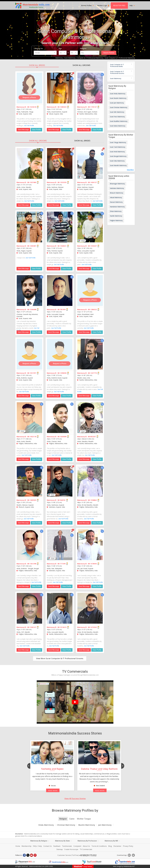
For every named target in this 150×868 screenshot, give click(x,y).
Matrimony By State (63, 841)
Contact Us (48, 846)
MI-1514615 (62, 627)
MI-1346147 (32, 627)
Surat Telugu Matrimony (118, 142)
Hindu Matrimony (46, 825)
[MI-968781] (60, 481)
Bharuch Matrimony (117, 193)
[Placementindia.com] (25, 862)
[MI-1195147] (90, 88)
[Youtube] (31, 855)
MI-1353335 (62, 182)
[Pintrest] (35, 855)
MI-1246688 (32, 310)
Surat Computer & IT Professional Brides (117, 65)
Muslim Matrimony (87, 825)
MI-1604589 (62, 437)
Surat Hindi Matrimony (117, 152)
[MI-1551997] (29, 354)
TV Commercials (86, 849)
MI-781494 (62, 310)
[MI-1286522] (90, 291)
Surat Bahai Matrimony (118, 126)
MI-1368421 (62, 246)
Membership (26, 846)
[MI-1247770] (90, 354)
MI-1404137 (92, 182)
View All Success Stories (75, 799)
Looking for (38, 49)
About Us (86, 846)
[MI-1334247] (90, 227)
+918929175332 (88, 855)
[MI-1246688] (29, 291)
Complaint (77, 846)
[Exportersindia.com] (125, 862)
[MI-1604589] (60, 418)
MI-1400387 (32, 246)
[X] (28, 855)
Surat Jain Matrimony (117, 103)
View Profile (36, 130)
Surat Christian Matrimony (119, 107)
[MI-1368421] (60, 227)
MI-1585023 (62, 107)
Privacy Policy (128, 846)
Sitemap (60, 849)
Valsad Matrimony (116, 197)
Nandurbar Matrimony (117, 207)
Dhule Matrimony (116, 211)
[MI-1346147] (29, 608)
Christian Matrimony (66, 825)
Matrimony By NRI (112, 841)
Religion (83, 49)
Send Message (23, 130)
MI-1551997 (32, 373)
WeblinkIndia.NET (129, 866)
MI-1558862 (92, 500)
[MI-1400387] (29, 227)
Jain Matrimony (105, 825)
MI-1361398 (32, 564)
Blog (110, 846)
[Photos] (72, 74)
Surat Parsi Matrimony (117, 117)
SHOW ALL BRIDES (37, 65)
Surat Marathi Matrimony (118, 165)
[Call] (72, 78)
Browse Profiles (88, 5)
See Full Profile (29, 126)
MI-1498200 (62, 373)
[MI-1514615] (60, 608)
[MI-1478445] (90, 545)
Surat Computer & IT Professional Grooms (117, 72)
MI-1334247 (92, 246)
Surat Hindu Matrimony (118, 94)
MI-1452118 (32, 437)
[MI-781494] (60, 291)
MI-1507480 (32, 182)
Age (60, 49)
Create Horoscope (71, 849)
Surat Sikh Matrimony (117, 112)
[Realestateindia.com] (58, 862)
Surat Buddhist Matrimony (119, 121)
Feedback (57, 846)
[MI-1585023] (60, 88)
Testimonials (67, 846)
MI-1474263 (92, 627)
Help (132, 5)
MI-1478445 (92, 564)
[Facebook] (24, 855)
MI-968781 (62, 500)
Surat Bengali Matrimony (118, 156)
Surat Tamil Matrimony (118, 147)
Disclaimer (117, 846)
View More (130, 170)
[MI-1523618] (29, 88)
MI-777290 (62, 564)
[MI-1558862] (90, 481)
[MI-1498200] (60, 354)
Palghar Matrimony (116, 220)
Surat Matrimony (116, 78)
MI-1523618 (32, 107)
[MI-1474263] (90, 608)
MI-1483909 (32, 500)
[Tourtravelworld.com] (92, 862)
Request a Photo (29, 97)
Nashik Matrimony (116, 216)
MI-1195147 (92, 107)
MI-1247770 (92, 373)
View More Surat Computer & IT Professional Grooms (60, 658)
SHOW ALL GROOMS (81, 65)
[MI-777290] (60, 545)
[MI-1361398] (29, 545)
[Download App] (129, 855)
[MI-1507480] (29, 163)
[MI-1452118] (29, 418)
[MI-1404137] (90, 163)
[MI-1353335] (60, 163)
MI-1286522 (92, 310)
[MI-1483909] (29, 481)
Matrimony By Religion (40, 841)
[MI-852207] (90, 418)
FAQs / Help (37, 846)
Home (18, 846)
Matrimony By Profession (88, 841)
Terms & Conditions (99, 846)
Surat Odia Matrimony (117, 161)
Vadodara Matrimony (117, 188)
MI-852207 (92, 437)
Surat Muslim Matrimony (118, 98)
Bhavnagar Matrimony (117, 184)
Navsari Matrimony (116, 202)
